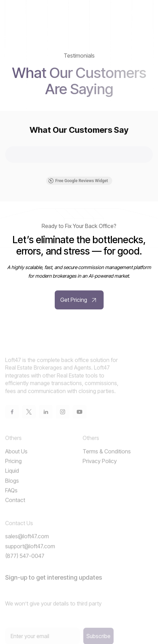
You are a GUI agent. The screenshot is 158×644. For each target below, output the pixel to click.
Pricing (13, 470)
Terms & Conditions (107, 460)
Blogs (12, 489)
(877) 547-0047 (25, 565)
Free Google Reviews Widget (78, 181)
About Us (16, 460)
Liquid (12, 480)
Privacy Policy (100, 470)
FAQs (11, 499)
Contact (15, 509)
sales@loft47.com (27, 545)
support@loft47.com (30, 555)
